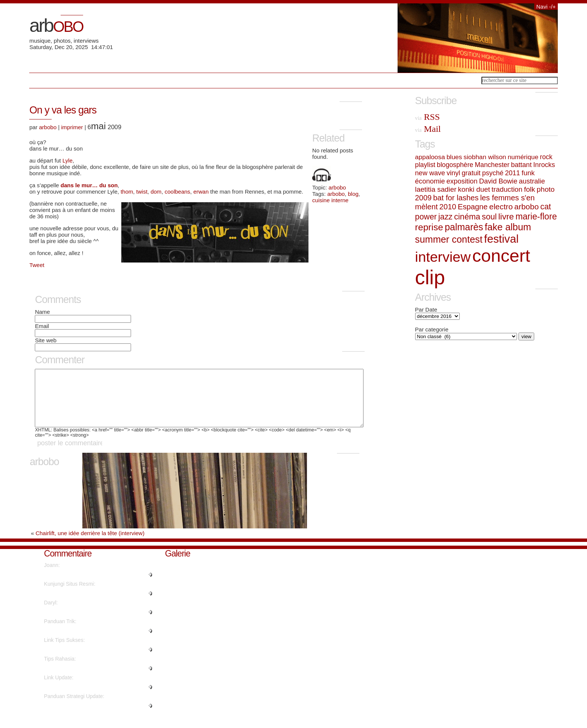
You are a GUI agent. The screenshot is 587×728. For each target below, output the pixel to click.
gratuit (471, 173)
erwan (202, 192)
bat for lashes (456, 198)
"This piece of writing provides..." (82, 661)
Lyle (68, 160)
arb (56, 25)
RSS (428, 117)
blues (454, 157)
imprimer (72, 127)
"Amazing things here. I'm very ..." (83, 604)
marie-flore (536, 216)
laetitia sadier (436, 189)
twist (142, 192)
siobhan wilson (485, 157)
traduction (507, 189)
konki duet (474, 189)
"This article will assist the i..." (78, 679)
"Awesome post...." (66, 698)
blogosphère (455, 165)
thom (127, 192)
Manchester (492, 165)
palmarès (464, 227)
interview (443, 257)
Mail (428, 129)
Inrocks (544, 165)
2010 (448, 207)
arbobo (337, 187)
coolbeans (177, 192)
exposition (462, 181)
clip (430, 277)
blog (353, 194)
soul (489, 217)
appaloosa (430, 157)
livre (506, 216)
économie (430, 181)
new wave (430, 173)
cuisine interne (330, 200)
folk (530, 189)
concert (501, 256)
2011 (513, 173)
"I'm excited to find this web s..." (81, 717)
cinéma (467, 217)
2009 (423, 198)
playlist (425, 165)
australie (532, 181)
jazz (445, 217)
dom (156, 192)
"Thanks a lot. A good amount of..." (84, 623)
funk (528, 173)
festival (501, 239)
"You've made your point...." (76, 586)
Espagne (473, 207)
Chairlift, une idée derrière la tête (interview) (90, 544)
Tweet (37, 265)
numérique (523, 157)
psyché (493, 173)
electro (501, 207)
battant (521, 165)
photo (546, 189)
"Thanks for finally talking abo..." (81, 642)
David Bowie (498, 181)
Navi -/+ (546, 7)
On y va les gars (63, 110)
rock (546, 157)
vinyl (453, 173)
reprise (429, 227)
